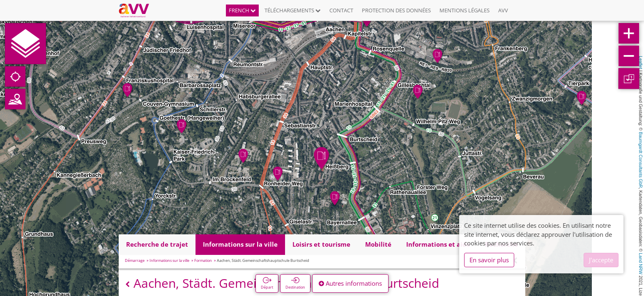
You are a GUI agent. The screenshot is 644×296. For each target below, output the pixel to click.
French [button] (242, 10)
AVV (503, 10)
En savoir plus (489, 260)
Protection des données (396, 10)
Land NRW (641, 264)
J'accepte (601, 260)
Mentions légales (465, 10)
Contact (341, 10)
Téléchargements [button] (293, 10)
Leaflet (641, 62)
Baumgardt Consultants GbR (641, 160)
